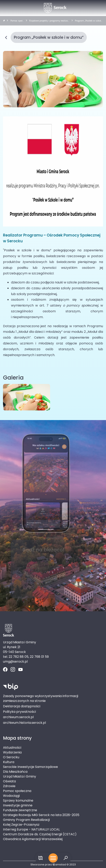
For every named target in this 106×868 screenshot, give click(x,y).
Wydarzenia (12, 752)
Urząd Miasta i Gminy (20, 776)
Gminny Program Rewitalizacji (26, 820)
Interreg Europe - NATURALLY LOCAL (31, 829)
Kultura (9, 762)
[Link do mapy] (41, 858)
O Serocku (11, 757)
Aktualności (12, 748)
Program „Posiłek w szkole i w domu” (89, 21)
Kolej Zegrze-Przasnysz (21, 825)
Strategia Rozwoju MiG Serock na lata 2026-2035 (41, 815)
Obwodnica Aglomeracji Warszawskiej (33, 839)
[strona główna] (4, 21)
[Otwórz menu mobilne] (53, 858)
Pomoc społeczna (17, 21)
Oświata (9, 781)
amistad (59, 864)
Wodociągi (11, 796)
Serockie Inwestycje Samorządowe (30, 767)
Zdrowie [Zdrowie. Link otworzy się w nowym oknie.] (9, 786)
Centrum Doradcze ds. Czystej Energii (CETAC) (40, 834)
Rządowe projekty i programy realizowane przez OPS (48, 21)
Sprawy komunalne (18, 800)
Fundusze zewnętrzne (20, 810)
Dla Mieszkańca (15, 772)
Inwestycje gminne (18, 805)
